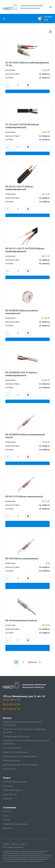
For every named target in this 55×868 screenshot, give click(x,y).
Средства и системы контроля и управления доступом (24, 731)
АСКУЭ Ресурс (10, 769)
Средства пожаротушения (16, 752)
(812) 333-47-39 (12, 709)
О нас (6, 816)
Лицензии (8, 799)
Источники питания (12, 748)
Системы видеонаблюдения (16, 736)
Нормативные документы (15, 824)
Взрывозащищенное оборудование (20, 756)
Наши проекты (10, 794)
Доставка (8, 786)
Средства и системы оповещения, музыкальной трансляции (26, 742)
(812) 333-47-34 (12, 700)
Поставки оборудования (15, 782)
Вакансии (7, 828)
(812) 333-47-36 (12, 704)
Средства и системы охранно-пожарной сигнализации (22, 724)
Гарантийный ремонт (13, 790)
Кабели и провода (12, 761)
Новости (7, 811)
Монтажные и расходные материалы (21, 765)
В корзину (27, 524)
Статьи (6, 820)
